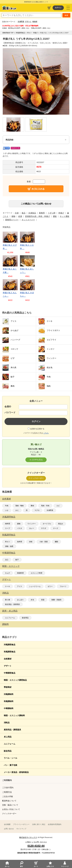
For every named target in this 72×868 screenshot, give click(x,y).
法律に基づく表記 (39, 824)
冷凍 (17, 213)
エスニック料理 (36, 573)
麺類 (56, 542)
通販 (55, 216)
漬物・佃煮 (9, 546)
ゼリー (50, 586)
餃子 (17, 560)
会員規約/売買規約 (55, 824)
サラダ (44, 528)
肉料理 (8, 524)
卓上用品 (8, 737)
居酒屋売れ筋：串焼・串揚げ (37, 216)
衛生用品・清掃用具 (12, 604)
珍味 (31, 542)
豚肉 (32, 506)
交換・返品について (10, 805)
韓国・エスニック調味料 (14, 715)
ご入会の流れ (8, 787)
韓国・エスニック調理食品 (15, 680)
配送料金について (9, 801)
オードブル (47, 524)
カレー (32, 528)
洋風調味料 (9, 694)
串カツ (8, 542)
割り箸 (8, 600)
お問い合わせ (9, 829)
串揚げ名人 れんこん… (10, 294)
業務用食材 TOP (8, 33)
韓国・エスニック (11, 566)
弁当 (32, 600)
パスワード (10, 413)
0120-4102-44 (36, 846)
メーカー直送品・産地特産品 (16, 772)
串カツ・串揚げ (32, 33)
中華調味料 (9, 708)
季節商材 (8, 687)
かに (17, 510)
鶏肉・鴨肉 (20, 506)
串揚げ (61, 213)
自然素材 (7, 499)
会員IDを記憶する (37, 429)
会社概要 (7, 824)
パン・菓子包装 (11, 765)
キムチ (8, 573)
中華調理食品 (9, 553)
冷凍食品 (32, 213)
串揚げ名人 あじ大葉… (10, 271)
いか (7, 510)
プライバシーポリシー (21, 824)
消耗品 (5, 593)
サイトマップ (21, 829)
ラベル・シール (11, 758)
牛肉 (7, 506)
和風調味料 (9, 701)
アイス (20, 586)
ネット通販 (64, 216)
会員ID (8, 407)
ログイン (58, 8)
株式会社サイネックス (28, 837)
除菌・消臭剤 (56, 600)
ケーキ (8, 586)
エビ (58, 506)
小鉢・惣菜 (44, 542)
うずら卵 (52, 213)
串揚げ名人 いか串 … (27, 247)
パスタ (20, 528)
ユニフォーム (10, 618)
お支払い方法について (11, 809)
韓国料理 (20, 573)
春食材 (35, 22)
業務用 (42, 213)
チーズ (56, 528)
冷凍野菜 (21, 22)
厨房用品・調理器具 (12, 730)
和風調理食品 (9, 535)
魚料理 (20, 542)
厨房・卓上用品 (10, 611)
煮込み (61, 524)
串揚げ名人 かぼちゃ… (27, 294)
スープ (8, 528)
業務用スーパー (12, 220)
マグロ (37, 510)
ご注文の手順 (8, 797)
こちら (46, 433)
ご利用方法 (7, 792)
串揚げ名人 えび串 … (10, 247)
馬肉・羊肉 (45, 506)
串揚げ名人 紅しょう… (27, 271)
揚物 (19, 524)
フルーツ (63, 586)
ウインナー (32, 524)
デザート (28, 22)
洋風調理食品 (9, 517)
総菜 (20, 216)
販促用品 (25, 618)
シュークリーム (35, 586)
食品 (23, 213)
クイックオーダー (9, 814)
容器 (43, 600)
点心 (7, 560)
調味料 (5, 624)
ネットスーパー (28, 220)
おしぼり (20, 600)
